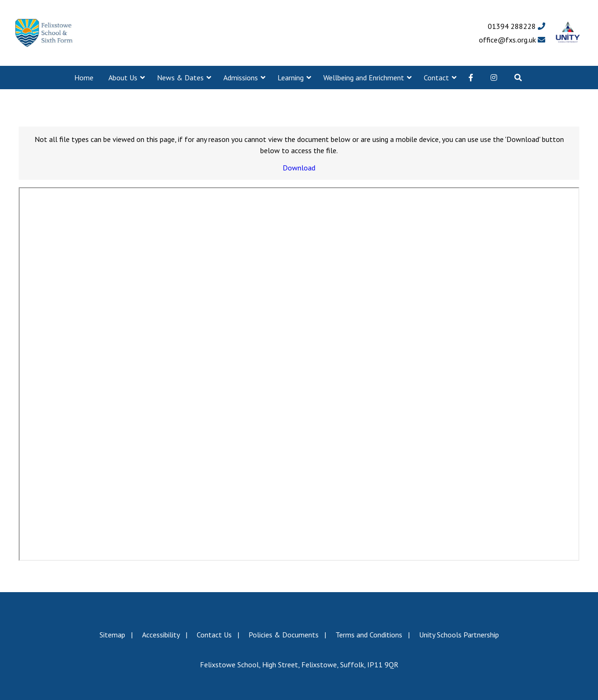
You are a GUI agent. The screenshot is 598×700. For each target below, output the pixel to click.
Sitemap (112, 635)
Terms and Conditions (369, 635)
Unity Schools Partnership (459, 635)
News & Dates (180, 78)
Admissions (241, 78)
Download (299, 168)
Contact (436, 78)
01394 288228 (516, 26)
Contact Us (214, 635)
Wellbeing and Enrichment (364, 78)
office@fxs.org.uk (512, 40)
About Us (123, 78)
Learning (291, 78)
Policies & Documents (284, 635)
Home (84, 78)
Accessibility (161, 635)
